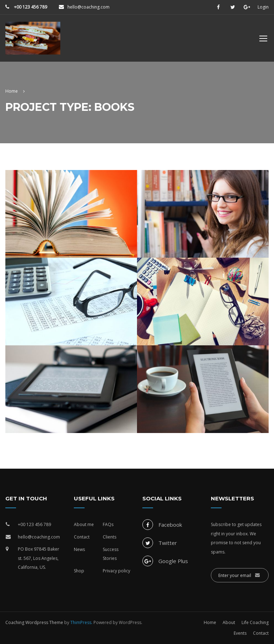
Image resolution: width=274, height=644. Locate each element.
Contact (82, 537)
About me (84, 524)
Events (240, 633)
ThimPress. (81, 622)
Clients (110, 537)
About (229, 622)
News (79, 549)
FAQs (108, 524)
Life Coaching (255, 622)
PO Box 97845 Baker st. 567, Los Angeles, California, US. (39, 558)
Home (210, 622)
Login (263, 7)
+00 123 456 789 (30, 7)
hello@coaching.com (88, 7)
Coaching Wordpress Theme (34, 622)
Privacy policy (116, 571)
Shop (79, 571)
